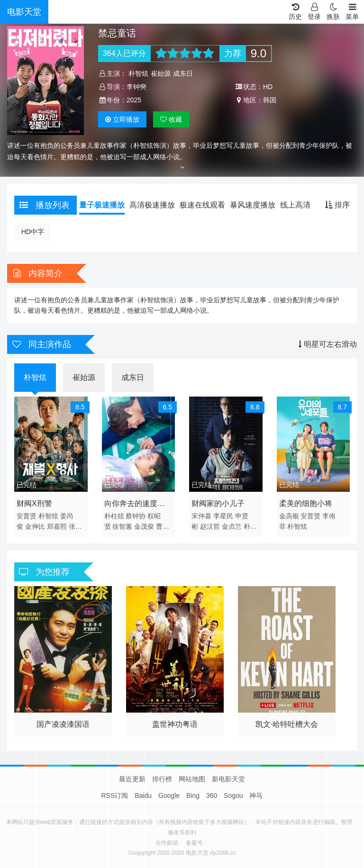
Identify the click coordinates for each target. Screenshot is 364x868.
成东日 (183, 73)
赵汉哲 (210, 526)
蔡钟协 (136, 516)
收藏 (171, 119)
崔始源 (161, 73)
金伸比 (35, 526)
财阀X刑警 (34, 503)
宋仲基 (201, 516)
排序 (337, 205)
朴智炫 (138, 73)
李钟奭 (136, 87)
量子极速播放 (102, 205)
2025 (134, 100)
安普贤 (27, 516)
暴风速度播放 (253, 205)
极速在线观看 (202, 205)
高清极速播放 (152, 205)
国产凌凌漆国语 (63, 724)
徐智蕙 (122, 526)
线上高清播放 (303, 205)
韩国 (270, 100)
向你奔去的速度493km (131, 505)
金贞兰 (232, 526)
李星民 (223, 516)
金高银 (289, 516)
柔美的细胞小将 (306, 503)
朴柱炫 (114, 516)
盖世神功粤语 (175, 724)
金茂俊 (144, 526)
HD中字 (33, 232)
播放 (122, 119)
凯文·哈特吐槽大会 (287, 724)
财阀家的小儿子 (218, 503)
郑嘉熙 (57, 526)
